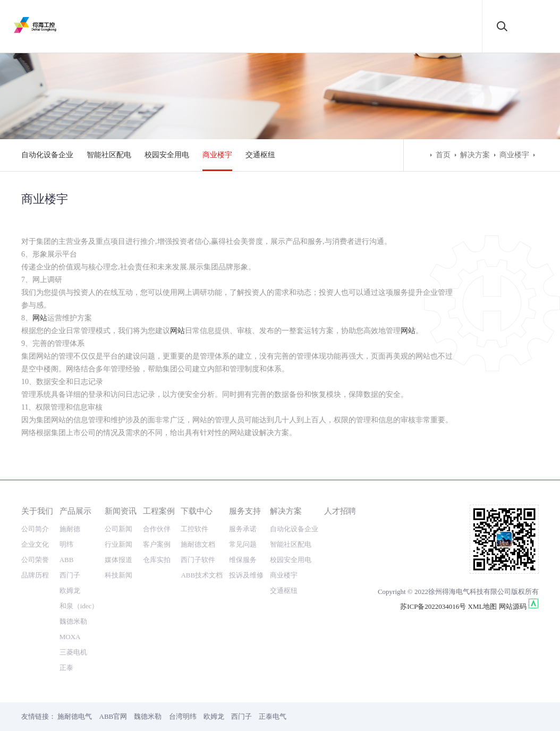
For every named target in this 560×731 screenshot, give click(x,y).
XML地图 (483, 606)
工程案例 (159, 511)
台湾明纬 (183, 716)
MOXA (70, 637)
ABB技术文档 (202, 575)
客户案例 (157, 544)
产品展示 (75, 511)
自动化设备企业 (47, 155)
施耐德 (70, 529)
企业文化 (35, 544)
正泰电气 (273, 716)
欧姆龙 (70, 590)
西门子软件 (198, 560)
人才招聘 (340, 511)
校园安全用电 (167, 155)
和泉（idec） (79, 606)
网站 (40, 318)
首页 (443, 155)
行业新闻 (118, 544)
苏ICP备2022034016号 (433, 606)
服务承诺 (243, 529)
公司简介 (35, 529)
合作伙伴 (157, 529)
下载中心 (197, 511)
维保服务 (243, 560)
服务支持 (245, 511)
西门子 (70, 575)
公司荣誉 (35, 560)
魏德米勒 (73, 621)
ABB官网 (113, 716)
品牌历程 (35, 575)
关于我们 (37, 511)
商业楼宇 (217, 155)
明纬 (66, 544)
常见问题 (243, 544)
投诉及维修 (246, 575)
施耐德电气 (75, 716)
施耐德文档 (198, 544)
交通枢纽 (260, 155)
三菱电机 (73, 652)
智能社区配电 (109, 155)
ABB (67, 560)
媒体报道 (118, 560)
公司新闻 (118, 529)
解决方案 (475, 155)
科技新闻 (118, 575)
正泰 (66, 668)
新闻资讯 (121, 511)
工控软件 (194, 529)
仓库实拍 (157, 560)
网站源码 (513, 606)
